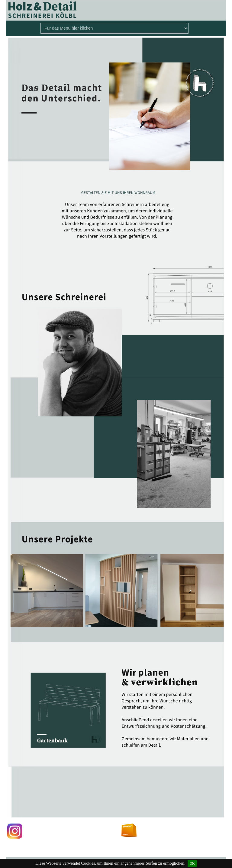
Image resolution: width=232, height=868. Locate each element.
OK (192, 863)
